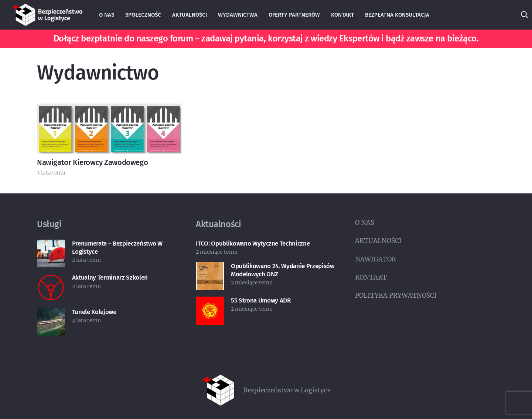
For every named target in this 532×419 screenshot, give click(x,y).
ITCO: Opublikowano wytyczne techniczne (253, 244)
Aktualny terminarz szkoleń (110, 278)
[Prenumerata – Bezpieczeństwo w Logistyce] (51, 246)
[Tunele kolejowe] (51, 314)
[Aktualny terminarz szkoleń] (51, 280)
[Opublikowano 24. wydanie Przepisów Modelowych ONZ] (210, 268)
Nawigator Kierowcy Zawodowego (92, 162)
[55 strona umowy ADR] (210, 303)
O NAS (365, 223)
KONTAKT (371, 277)
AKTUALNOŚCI (378, 241)
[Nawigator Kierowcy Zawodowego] (109, 109)
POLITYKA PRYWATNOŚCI (396, 295)
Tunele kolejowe (94, 312)
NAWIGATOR (376, 259)
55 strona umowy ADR (261, 300)
